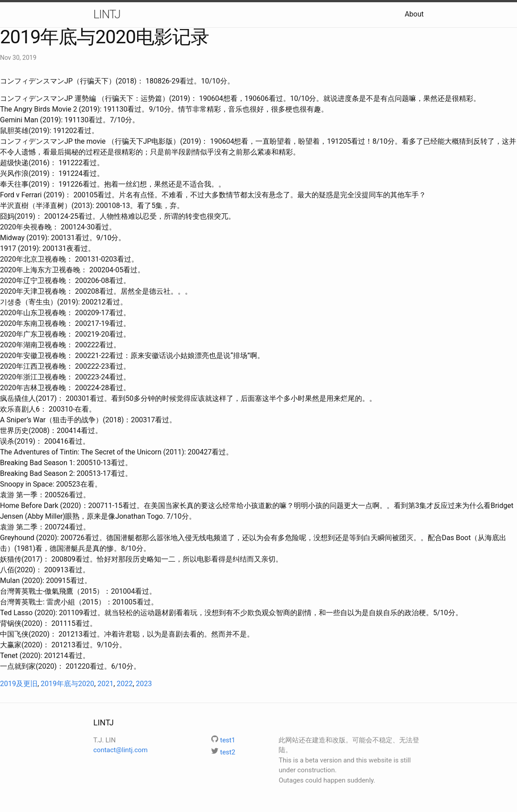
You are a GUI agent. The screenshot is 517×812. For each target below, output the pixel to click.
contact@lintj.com (121, 750)
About (414, 14)
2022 (125, 684)
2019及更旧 (19, 684)
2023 (144, 684)
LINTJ (107, 14)
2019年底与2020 (67, 684)
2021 (105, 684)
